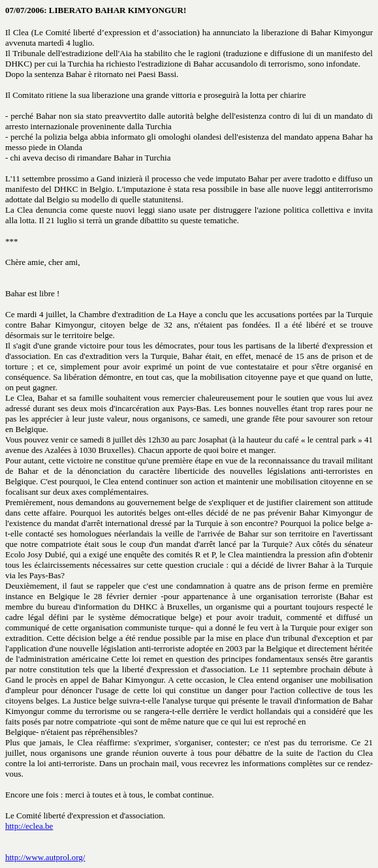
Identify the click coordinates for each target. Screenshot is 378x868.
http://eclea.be (29, 826)
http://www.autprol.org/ (45, 857)
